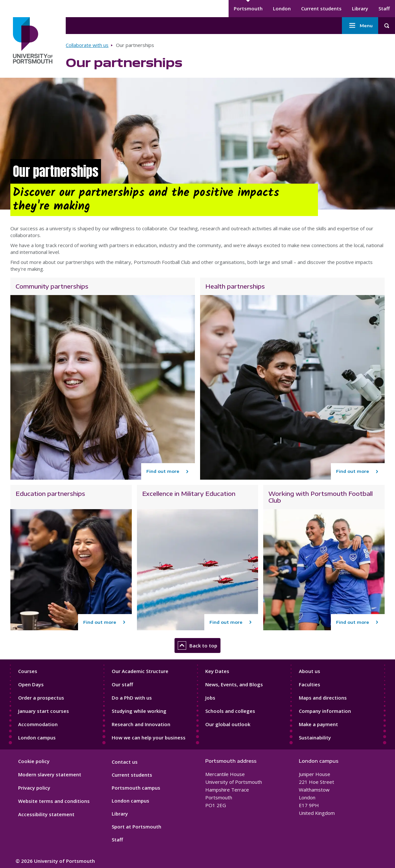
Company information (325, 711)
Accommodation (38, 724)
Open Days (31, 684)
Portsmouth (248, 8)
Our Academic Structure (140, 671)
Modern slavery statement (50, 774)
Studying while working (139, 711)
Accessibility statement (46, 814)
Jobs (210, 698)
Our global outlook (228, 724)
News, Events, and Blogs (234, 684)
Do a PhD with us (132, 698)
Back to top (198, 645)
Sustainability (315, 737)
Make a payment (318, 724)
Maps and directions (323, 698)
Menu (360, 26)
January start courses (44, 711)
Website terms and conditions (54, 801)
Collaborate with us (87, 45)
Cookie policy (34, 761)
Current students (321, 8)
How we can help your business (149, 737)
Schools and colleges (230, 711)
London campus (37, 737)
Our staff (122, 684)
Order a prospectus (41, 698)
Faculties (310, 684)
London (282, 8)
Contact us (125, 762)
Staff (384, 8)
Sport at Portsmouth (136, 827)
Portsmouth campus (136, 788)
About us (310, 671)
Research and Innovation (141, 724)
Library (360, 8)
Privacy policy (34, 788)
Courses (28, 671)
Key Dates (217, 671)
